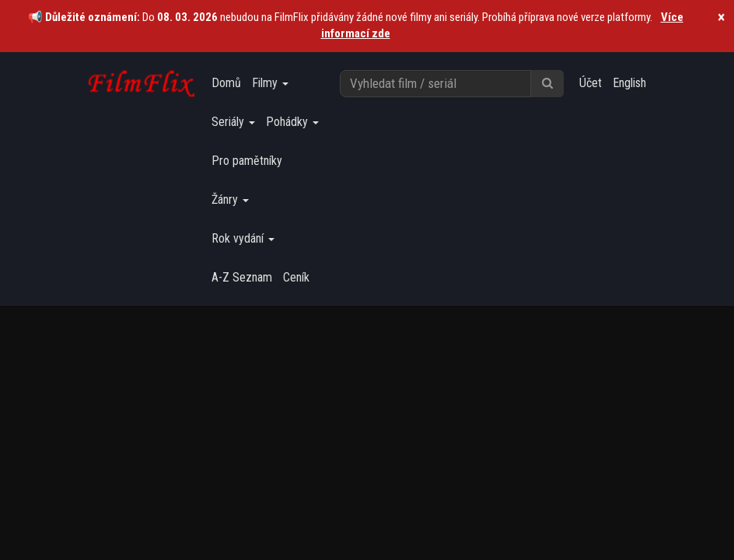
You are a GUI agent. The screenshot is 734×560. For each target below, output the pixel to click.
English (629, 83)
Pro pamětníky (247, 161)
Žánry (230, 199)
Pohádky (292, 122)
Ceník (296, 277)
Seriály (233, 122)
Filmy (270, 83)
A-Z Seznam (242, 277)
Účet (591, 83)
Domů (226, 83)
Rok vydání (243, 238)
